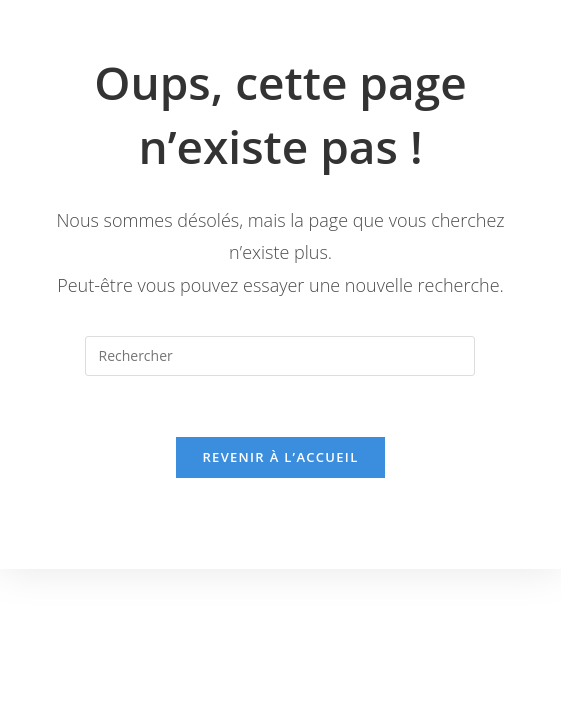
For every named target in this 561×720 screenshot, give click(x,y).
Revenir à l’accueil (280, 457)
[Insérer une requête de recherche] (280, 356)
